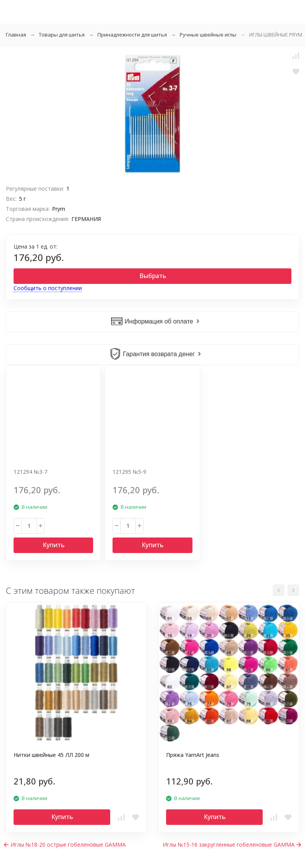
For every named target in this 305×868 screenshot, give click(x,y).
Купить (54, 545)
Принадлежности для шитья (132, 35)
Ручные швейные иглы (208, 35)
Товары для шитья (62, 35)
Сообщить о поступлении (48, 288)
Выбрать (153, 276)
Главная (16, 35)
